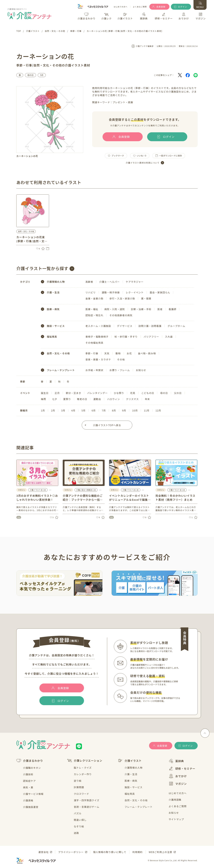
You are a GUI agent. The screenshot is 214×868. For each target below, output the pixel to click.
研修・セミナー (182, 768)
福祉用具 (130, 794)
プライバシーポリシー (71, 852)
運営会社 (43, 852)
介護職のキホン (32, 768)
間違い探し (80, 820)
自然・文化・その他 (136, 800)
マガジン (178, 784)
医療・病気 (131, 781)
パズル (78, 813)
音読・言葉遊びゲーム (87, 807)
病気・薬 (28, 787)
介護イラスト (130, 761)
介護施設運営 (31, 807)
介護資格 (28, 800)
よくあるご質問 (140, 7)
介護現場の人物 (133, 768)
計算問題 (79, 787)
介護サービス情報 (33, 794)
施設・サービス (133, 787)
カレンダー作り (83, 774)
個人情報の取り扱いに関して (110, 852)
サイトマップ (176, 819)
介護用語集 (175, 800)
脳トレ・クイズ (83, 768)
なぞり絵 (79, 826)
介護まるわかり (30, 761)
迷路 (76, 833)
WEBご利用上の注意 (160, 852)
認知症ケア (29, 781)
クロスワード (82, 794)
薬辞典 (176, 761)
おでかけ (178, 776)
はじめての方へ (121, 7)
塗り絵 (78, 781)
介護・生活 (131, 774)
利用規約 (138, 852)
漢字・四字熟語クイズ (87, 800)
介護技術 (28, 774)
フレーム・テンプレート (139, 807)
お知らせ (174, 813)
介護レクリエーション (85, 761)
